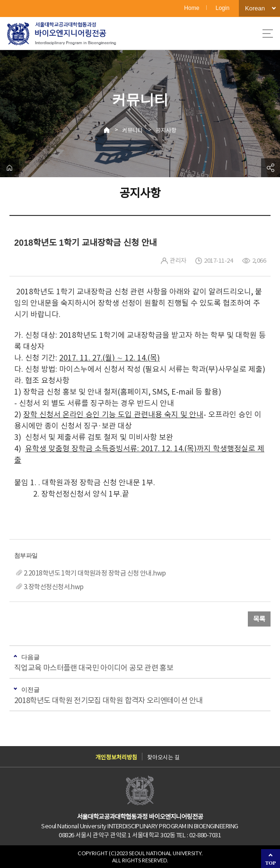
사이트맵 (268, 34)
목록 (259, 619)
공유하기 (271, 168)
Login (223, 8)
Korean (255, 8)
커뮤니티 (132, 130)
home (9, 168)
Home (192, 8)
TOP (271, 863)
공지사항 (166, 130)
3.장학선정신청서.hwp (54, 587)
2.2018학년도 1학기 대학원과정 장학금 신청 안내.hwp (95, 573)
